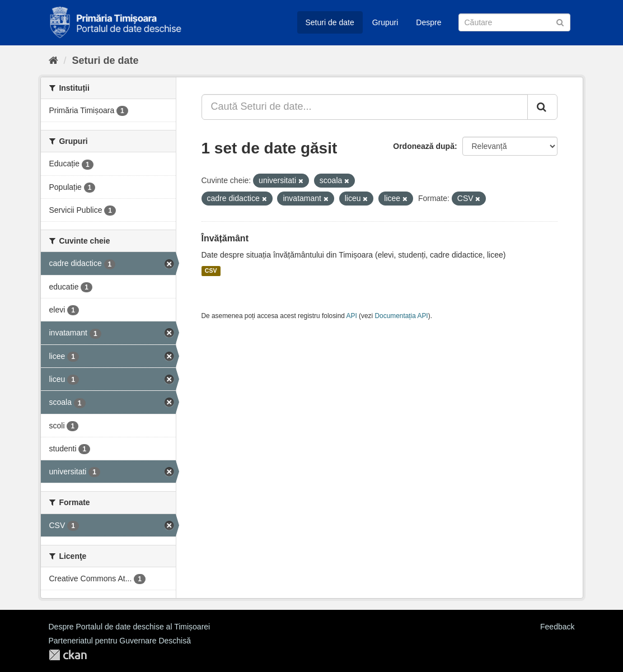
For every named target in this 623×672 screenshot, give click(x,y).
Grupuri (385, 22)
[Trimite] (560, 22)
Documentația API (402, 316)
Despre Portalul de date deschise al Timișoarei (130, 627)
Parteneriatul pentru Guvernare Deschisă (120, 641)
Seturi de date (330, 22)
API (352, 316)
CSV (211, 271)
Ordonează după (424, 146)
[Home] (53, 60)
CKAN (68, 655)
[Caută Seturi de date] (514, 22)
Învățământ (225, 238)
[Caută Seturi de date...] (365, 107)
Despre (428, 22)
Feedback (557, 627)
